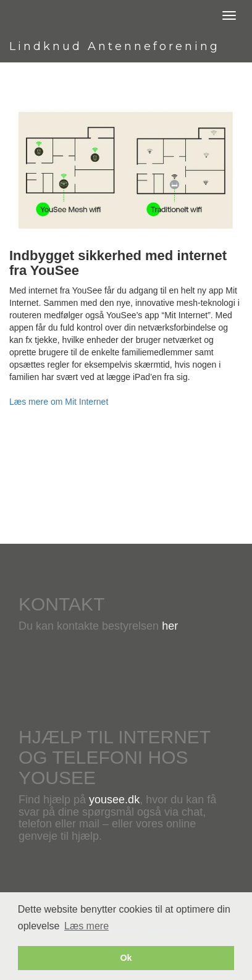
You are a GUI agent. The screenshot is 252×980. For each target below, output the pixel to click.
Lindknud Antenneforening (115, 46)
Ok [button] (126, 958)
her (170, 626)
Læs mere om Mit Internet (59, 402)
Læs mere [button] (86, 926)
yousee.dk (114, 800)
